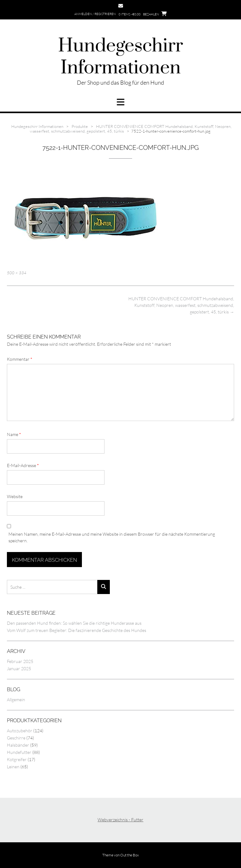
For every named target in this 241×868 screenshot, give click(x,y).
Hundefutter (19, 752)
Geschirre (16, 738)
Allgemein (16, 700)
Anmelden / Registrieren (95, 14)
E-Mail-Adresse (23, 465)
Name (14, 434)
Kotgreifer (17, 759)
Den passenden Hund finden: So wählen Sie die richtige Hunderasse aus (74, 623)
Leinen (13, 767)
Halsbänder (18, 745)
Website (15, 496)
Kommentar (20, 359)
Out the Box (130, 855)
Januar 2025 (19, 668)
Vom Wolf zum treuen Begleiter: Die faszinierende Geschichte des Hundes (77, 630)
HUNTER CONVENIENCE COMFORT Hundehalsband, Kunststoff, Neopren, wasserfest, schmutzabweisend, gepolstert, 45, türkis (181, 305)
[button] (120, 102)
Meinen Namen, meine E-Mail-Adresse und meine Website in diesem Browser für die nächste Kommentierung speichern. (112, 537)
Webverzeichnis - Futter (120, 820)
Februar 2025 (20, 661)
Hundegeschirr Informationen (120, 57)
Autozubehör (20, 731)
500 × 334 (17, 273)
